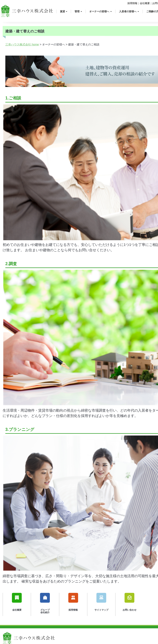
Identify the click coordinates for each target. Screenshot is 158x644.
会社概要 (145, 3)
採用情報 (132, 3)
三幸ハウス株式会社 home (22, 44)
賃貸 (64, 11)
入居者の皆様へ (129, 11)
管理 (78, 11)
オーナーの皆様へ (101, 11)
